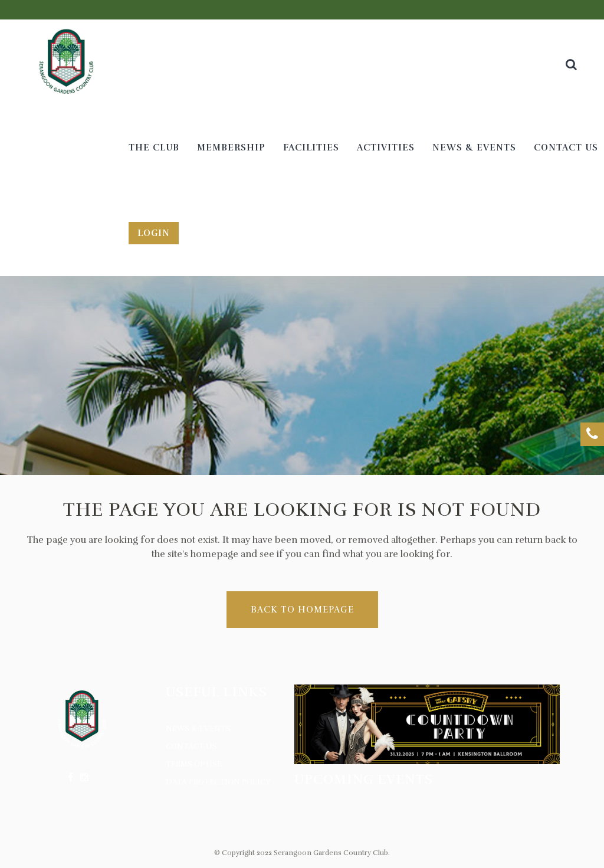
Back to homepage (302, 610)
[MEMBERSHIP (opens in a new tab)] (231, 148)
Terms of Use (194, 764)
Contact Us (191, 746)
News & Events (198, 729)
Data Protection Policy (218, 782)
